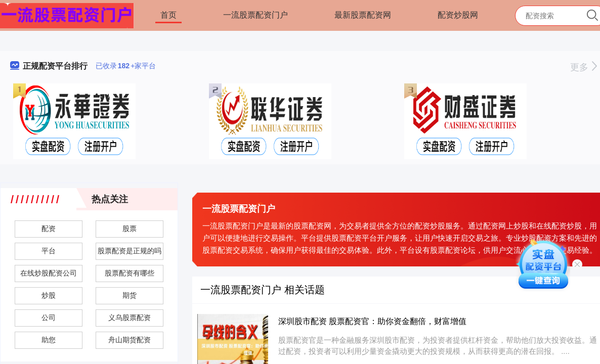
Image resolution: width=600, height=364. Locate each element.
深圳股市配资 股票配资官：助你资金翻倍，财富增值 (372, 321)
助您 (49, 340)
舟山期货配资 (130, 340)
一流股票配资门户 (255, 15)
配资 (49, 229)
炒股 (49, 295)
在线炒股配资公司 (49, 273)
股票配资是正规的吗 (130, 251)
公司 (49, 317)
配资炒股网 (458, 15)
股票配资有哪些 (130, 273)
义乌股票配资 (130, 317)
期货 (130, 295)
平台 (49, 251)
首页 (168, 15)
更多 (584, 67)
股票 (130, 229)
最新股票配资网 (363, 15)
